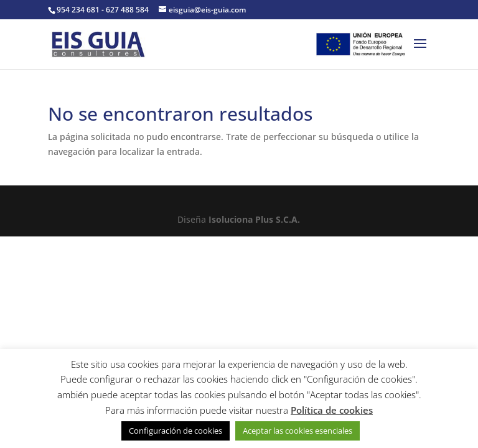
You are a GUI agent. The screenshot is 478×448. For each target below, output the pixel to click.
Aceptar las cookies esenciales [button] (298, 431)
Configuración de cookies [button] (176, 431)
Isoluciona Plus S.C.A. (254, 219)
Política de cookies (332, 410)
